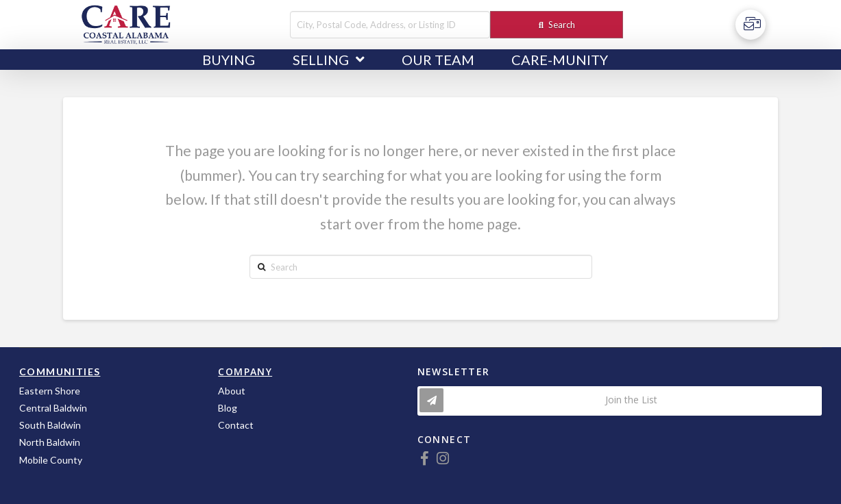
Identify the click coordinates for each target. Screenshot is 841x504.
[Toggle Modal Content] (620, 401)
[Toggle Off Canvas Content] (751, 25)
